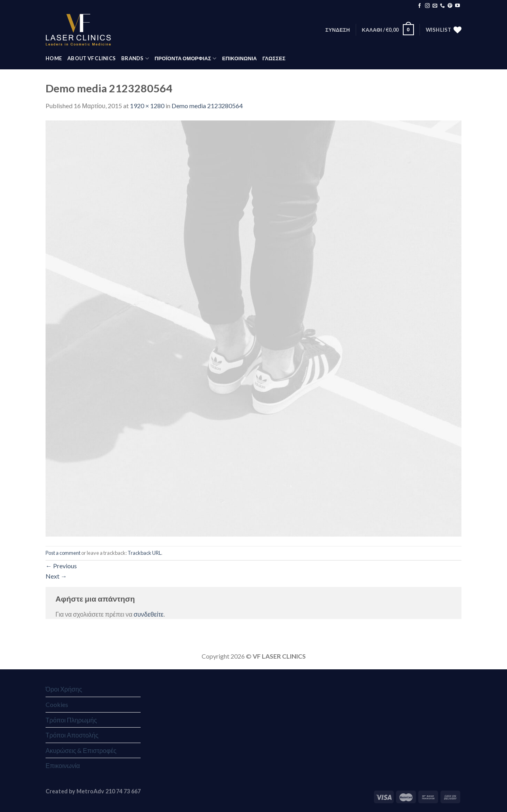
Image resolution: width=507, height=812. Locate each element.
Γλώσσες (274, 58)
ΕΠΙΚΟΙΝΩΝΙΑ (240, 58)
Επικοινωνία (63, 765)
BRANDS (135, 58)
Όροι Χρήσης (64, 689)
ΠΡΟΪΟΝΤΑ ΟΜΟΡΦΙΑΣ (185, 58)
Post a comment (63, 553)
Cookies (57, 704)
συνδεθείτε (149, 614)
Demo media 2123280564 (207, 106)
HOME (54, 58)
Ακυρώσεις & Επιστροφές (81, 750)
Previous (61, 566)
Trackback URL (144, 553)
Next (56, 576)
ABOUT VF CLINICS (91, 58)
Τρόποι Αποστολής (72, 735)
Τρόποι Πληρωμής (71, 720)
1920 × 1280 (147, 106)
